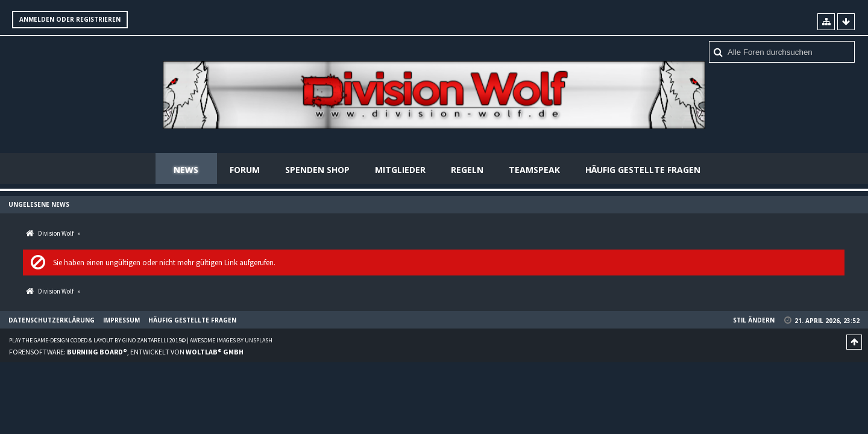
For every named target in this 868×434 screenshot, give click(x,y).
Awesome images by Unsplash (231, 340)
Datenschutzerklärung (52, 320)
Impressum (121, 320)
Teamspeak (534, 170)
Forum (245, 170)
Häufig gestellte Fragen (643, 170)
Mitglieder (400, 170)
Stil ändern (754, 320)
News (186, 170)
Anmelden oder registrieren (70, 19)
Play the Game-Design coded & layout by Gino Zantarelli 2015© (97, 340)
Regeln (467, 170)
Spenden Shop (317, 170)
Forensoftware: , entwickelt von (126, 352)
